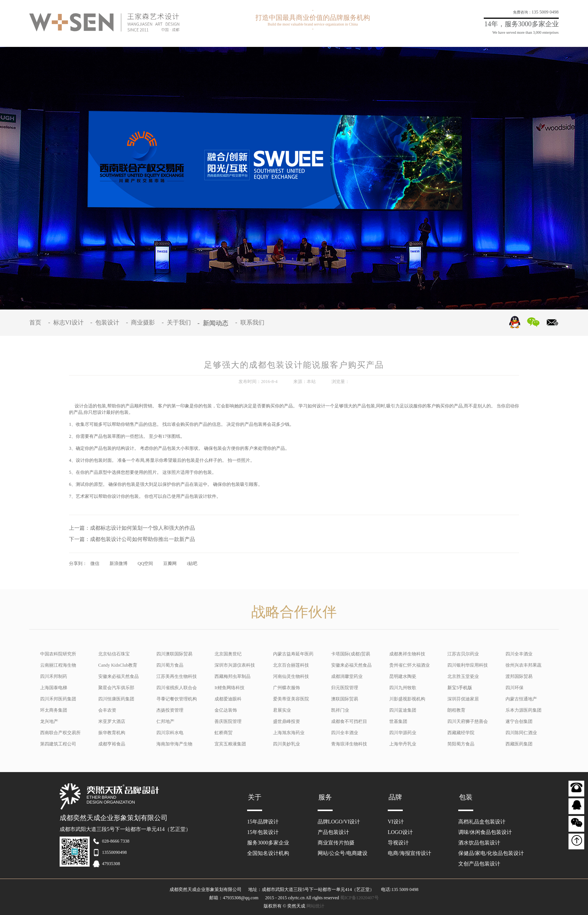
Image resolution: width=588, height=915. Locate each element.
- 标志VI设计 (67, 322)
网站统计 (315, 906)
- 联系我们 (251, 322)
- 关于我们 (178, 322)
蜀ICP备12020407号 (359, 898)
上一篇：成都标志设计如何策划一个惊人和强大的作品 (132, 528)
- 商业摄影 (142, 322)
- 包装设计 (106, 322)
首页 (37, 322)
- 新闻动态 (215, 323)
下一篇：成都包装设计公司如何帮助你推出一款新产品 (132, 539)
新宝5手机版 (460, 688)
